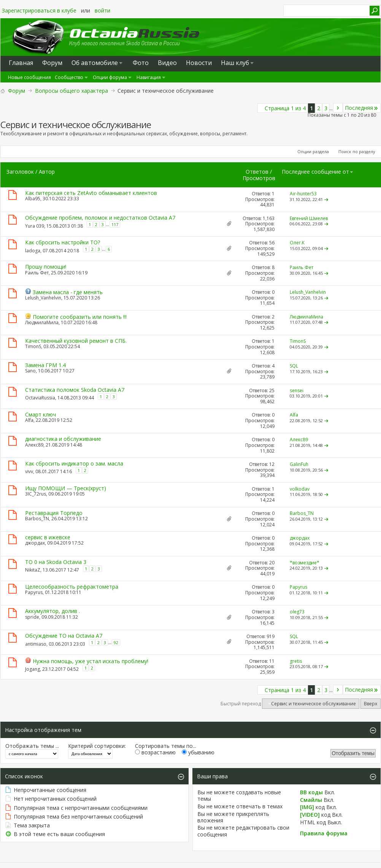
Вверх (371, 704)
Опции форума (110, 77)
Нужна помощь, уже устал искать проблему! (90, 661)
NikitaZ (33, 570)
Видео (167, 63)
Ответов (257, 172)
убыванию (198, 752)
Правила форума (324, 833)
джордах (35, 543)
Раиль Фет (37, 273)
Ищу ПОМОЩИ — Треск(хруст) (66, 488)
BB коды (311, 792)
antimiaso (36, 644)
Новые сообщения (29, 77)
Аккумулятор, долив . (52, 611)
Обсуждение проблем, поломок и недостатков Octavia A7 (100, 218)
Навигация (149, 77)
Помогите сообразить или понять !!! (80, 317)
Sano (30, 371)
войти (102, 10)
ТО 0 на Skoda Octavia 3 (56, 562)
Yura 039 (35, 226)
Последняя (362, 108)
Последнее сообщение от (318, 172)
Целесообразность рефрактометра (72, 587)
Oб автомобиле (95, 63)
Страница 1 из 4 (285, 108)
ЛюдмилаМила (42, 322)
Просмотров (259, 178)
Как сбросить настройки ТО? (63, 242)
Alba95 (33, 199)
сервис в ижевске (48, 537)
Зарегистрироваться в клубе (39, 10)
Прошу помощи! (46, 267)
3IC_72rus (36, 494)
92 (116, 642)
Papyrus (34, 592)
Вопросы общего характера (71, 91)
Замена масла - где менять (68, 292)
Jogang (33, 669)
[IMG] (307, 807)
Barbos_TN (37, 519)
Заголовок (20, 172)
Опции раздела (313, 151)
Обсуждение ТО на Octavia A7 (64, 636)
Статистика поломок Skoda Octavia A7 (75, 390)
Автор (47, 172)
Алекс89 (34, 445)
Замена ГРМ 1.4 (45, 365)
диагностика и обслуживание (63, 439)
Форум (17, 91)
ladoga (33, 251)
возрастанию (155, 752)
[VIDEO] (310, 815)
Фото (141, 63)
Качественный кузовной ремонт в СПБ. (76, 341)
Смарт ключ (40, 414)
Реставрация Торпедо (54, 513)
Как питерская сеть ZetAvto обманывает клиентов (91, 193)
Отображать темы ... (32, 746)
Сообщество (69, 77)
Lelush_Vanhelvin (43, 298)
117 (115, 224)
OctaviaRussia (40, 398)
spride (32, 617)
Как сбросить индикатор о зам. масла (74, 463)
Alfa (29, 420)
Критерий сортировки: (97, 746)
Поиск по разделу (357, 151)
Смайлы (311, 800)
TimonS (33, 346)
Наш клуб (235, 63)
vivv (29, 471)
